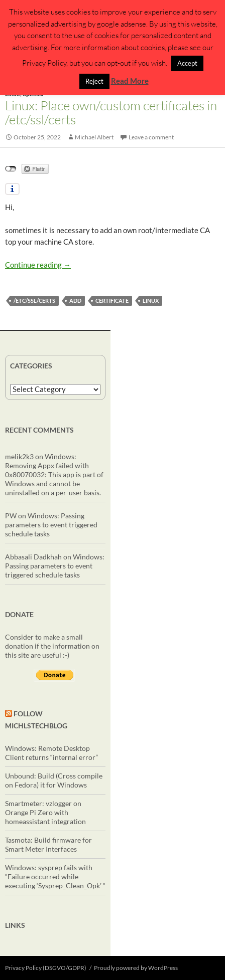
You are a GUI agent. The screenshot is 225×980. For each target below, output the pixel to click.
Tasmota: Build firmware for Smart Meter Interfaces (48, 844)
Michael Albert (94, 137)
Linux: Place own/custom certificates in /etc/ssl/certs (111, 112)
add (75, 301)
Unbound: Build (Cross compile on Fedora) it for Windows (54, 780)
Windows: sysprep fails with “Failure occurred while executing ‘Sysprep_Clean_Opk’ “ (55, 876)
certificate (112, 301)
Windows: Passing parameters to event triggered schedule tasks (51, 525)
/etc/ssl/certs (34, 301)
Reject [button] (94, 81)
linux (151, 301)
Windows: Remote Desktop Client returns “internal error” (51, 753)
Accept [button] (187, 63)
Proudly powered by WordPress (136, 968)
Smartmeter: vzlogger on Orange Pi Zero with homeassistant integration (45, 812)
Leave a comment (151, 137)
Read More (130, 81)
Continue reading (38, 265)
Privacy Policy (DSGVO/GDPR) (46, 968)
